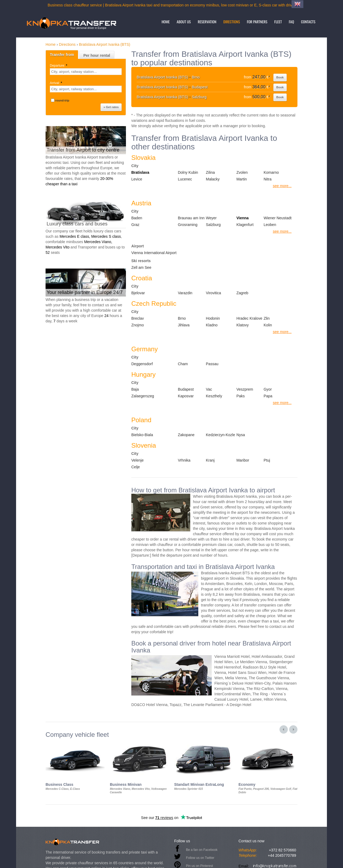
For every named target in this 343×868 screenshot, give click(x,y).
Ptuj (267, 460)
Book (280, 77)
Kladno (212, 325)
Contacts (308, 22)
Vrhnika (184, 460)
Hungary (143, 374)
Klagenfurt (245, 225)
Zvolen (242, 172)
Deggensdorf (142, 364)
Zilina (210, 172)
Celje (136, 467)
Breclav (138, 318)
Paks (241, 396)
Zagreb (242, 293)
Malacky (213, 179)
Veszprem (245, 389)
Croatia (142, 278)
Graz (135, 225)
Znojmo (138, 325)
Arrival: (56, 83)
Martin (242, 179)
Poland (141, 420)
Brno (182, 318)
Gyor (268, 389)
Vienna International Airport (154, 253)
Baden (137, 218)
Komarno (271, 172)
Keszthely (214, 396)
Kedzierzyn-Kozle (220, 435)
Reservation (207, 22)
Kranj (210, 460)
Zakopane (186, 435)
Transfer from (62, 55)
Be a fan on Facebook (202, 850)
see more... (282, 186)
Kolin (268, 325)
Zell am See (141, 267)
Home (166, 22)
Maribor (243, 460)
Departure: (59, 66)
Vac (209, 389)
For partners (257, 22)
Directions (232, 22)
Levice (137, 179)
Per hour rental (97, 55)
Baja (135, 389)
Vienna (243, 218)
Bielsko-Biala (142, 435)
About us (184, 22)
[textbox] (86, 72)
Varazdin (185, 293)
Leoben (270, 225)
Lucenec (185, 179)
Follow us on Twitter (200, 858)
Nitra (268, 179)
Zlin (267, 318)
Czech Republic (154, 303)
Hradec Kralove (249, 318)
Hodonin (213, 318)
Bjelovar (138, 293)
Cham (183, 364)
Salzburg (213, 225)
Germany (145, 349)
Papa (268, 396)
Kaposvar (186, 396)
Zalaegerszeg (143, 396)
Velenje (137, 460)
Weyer (211, 218)
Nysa (241, 435)
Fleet (278, 22)
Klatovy (243, 325)
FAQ (291, 22)
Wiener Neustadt (278, 218)
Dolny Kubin (188, 172)
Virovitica (213, 293)
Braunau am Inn (191, 218)
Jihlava (184, 325)
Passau (212, 364)
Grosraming (188, 225)
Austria (141, 203)
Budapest (186, 389)
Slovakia (143, 158)
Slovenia (144, 445)
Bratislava (140, 172)
